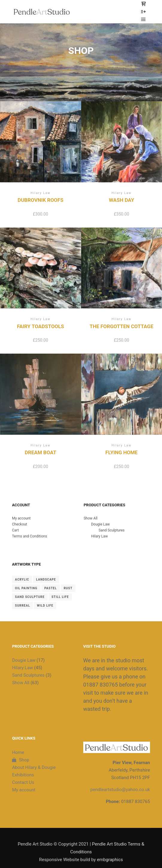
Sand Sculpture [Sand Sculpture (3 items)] (30, 597)
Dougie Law (100, 524)
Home (18, 752)
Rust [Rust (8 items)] (68, 588)
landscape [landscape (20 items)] (46, 580)
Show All (90, 518)
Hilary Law (99, 536)
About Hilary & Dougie (34, 767)
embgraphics (110, 860)
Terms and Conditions (29, 536)
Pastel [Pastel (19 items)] (51, 588)
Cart (15, 530)
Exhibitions (23, 775)
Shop (21, 760)
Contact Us (23, 782)
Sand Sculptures (112, 530)
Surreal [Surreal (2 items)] (22, 606)
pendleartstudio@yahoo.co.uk (120, 790)
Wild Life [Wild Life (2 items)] (45, 606)
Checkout (20, 524)
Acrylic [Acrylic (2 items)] (22, 580)
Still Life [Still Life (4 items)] (60, 597)
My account (21, 518)
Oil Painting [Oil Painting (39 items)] (26, 588)
